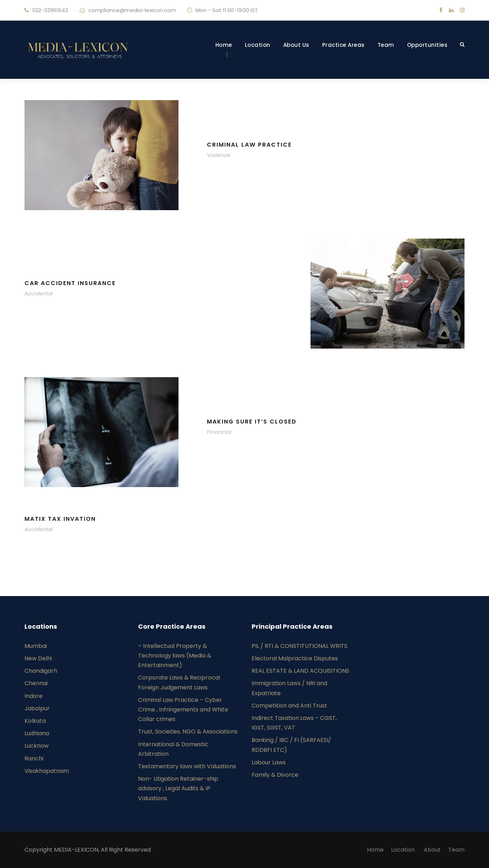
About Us (296, 45)
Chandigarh (41, 671)
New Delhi (38, 658)
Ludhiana (37, 733)
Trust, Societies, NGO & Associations (188, 731)
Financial (219, 432)
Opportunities (427, 45)
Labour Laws (269, 762)
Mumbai (36, 646)
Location (258, 45)
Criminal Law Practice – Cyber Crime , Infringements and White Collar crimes (183, 709)
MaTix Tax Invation (60, 519)
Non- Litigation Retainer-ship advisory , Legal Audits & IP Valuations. (178, 788)
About (432, 850)
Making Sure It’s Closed (252, 422)
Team (386, 45)
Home (224, 45)
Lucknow (37, 746)
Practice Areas (344, 45)
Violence (218, 155)
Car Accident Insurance (70, 283)
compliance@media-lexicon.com (132, 10)
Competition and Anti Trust (289, 706)
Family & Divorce (275, 775)
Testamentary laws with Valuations (187, 766)
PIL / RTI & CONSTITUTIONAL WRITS (300, 646)
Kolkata (35, 721)
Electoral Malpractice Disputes (295, 658)
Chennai (36, 683)
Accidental (39, 293)
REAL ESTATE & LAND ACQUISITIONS (301, 671)
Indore (34, 696)
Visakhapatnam (47, 771)
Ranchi (34, 758)
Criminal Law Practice (249, 145)
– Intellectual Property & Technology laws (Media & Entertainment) (175, 656)
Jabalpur (37, 708)
